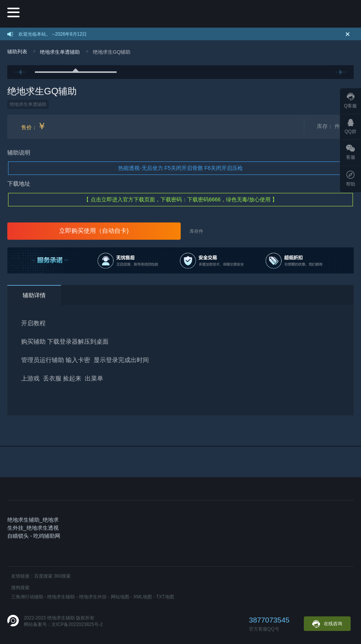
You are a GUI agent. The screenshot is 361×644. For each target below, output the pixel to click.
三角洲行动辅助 (27, 597)
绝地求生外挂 (93, 597)
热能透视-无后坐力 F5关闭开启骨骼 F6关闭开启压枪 (180, 168)
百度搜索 (43, 576)
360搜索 (62, 576)
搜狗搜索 (20, 588)
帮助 (351, 179)
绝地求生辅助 (61, 597)
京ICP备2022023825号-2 (77, 624)
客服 (351, 152)
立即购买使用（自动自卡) (94, 231)
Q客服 (350, 101)
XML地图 (143, 597)
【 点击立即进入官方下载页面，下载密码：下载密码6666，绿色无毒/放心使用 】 (180, 199)
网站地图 (120, 597)
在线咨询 (327, 624)
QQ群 (350, 127)
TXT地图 (165, 597)
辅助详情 (34, 295)
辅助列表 (17, 52)
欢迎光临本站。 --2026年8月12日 (53, 34)
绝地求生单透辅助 (60, 52)
